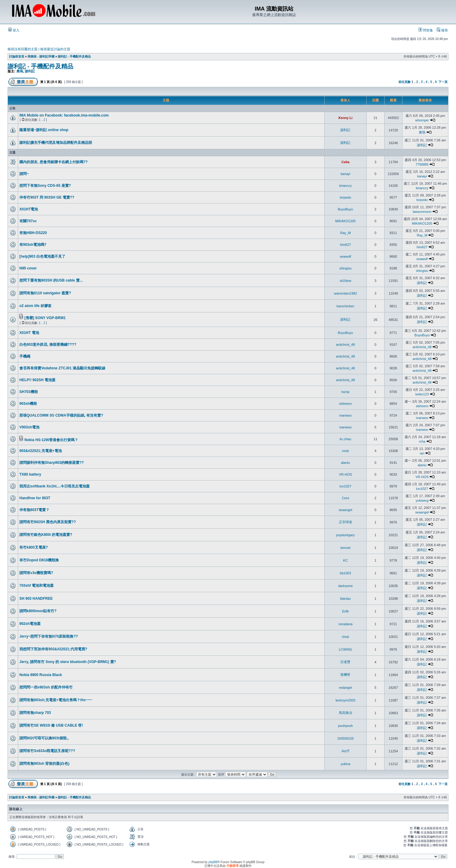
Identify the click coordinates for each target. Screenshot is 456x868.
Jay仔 (345, 751)
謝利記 (30, 71)
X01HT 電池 (29, 333)
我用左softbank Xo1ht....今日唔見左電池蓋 (55, 486)
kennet (345, 548)
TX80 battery (30, 474)
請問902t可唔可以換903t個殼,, (44, 738)
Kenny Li (345, 118)
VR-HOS (346, 474)
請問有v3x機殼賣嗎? (36, 573)
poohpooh (345, 726)
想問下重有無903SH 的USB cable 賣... (51, 280)
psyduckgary (345, 535)
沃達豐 (345, 662)
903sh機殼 (28, 404)
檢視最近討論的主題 (55, 49)
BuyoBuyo (345, 209)
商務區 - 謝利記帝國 (41, 56)
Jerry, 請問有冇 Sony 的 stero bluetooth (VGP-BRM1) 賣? (68, 662)
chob (345, 637)
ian (422, 453)
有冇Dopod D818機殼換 (39, 560)
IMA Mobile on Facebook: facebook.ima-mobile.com (64, 115)
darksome (345, 586)
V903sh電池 (29, 427)
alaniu (345, 463)
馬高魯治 (345, 713)
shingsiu (345, 268)
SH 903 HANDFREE (36, 599)
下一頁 (443, 82)
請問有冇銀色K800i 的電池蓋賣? (46, 535)
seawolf (345, 256)
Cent (345, 498)
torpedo (345, 197)
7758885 (422, 164)
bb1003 (346, 573)
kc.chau (345, 439)
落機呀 (345, 675)
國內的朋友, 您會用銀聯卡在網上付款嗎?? (53, 162)
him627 (345, 245)
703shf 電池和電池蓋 (36, 586)
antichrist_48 (345, 345)
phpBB (213, 862)
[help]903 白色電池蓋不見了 (42, 256)
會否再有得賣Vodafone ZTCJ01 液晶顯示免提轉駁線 (62, 368)
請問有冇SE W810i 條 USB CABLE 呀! (51, 725)
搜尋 (442, 30)
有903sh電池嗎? (33, 245)
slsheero (345, 404)
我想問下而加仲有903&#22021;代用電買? (53, 649)
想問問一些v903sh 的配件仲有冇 (46, 687)
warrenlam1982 (345, 293)
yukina (345, 764)
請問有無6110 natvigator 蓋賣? (45, 293)
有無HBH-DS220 (33, 233)
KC (345, 560)
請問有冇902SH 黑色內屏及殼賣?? (48, 522)
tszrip (345, 392)
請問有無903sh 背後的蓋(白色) (44, 764)
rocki (345, 451)
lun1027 (345, 486)
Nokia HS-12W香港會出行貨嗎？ (51, 440)
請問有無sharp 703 (35, 713)
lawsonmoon (422, 212)
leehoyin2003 (345, 700)
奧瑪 (20, 71)
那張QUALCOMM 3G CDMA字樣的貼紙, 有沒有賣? (61, 415)
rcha (422, 441)
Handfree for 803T (35, 498)
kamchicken (345, 306)
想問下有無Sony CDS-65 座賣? (45, 186)
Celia (345, 162)
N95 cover (28, 268)
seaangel (346, 510)
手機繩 (25, 356)
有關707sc (28, 221)
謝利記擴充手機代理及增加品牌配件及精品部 (56, 143)
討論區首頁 (17, 56)
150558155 (345, 738)
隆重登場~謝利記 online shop (44, 130)
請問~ (24, 174)
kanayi (345, 174)
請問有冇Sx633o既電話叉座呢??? (47, 751)
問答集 (426, 30)
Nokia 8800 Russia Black (41, 675)
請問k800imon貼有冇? (38, 611)
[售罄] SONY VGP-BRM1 (45, 318)
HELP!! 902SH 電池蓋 (37, 380)
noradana (346, 624)
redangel (345, 688)
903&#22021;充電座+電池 (41, 451)
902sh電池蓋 (30, 624)
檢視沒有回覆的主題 (23, 49)
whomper (422, 120)
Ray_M (345, 233)
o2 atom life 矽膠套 (35, 306)
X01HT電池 (29, 209)
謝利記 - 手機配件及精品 (74, 56)
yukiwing (422, 500)
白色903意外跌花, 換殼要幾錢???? (48, 345)
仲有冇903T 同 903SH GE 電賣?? (47, 197)
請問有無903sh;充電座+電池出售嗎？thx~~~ (56, 700)
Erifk (345, 611)
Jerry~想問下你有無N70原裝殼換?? (49, 636)
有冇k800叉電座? (34, 547)
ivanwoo (345, 415)
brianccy (345, 186)
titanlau (345, 599)
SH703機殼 (29, 392)
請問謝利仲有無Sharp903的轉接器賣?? (52, 463)
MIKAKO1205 (345, 221)
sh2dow (345, 281)
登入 (14, 30)
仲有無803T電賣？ (34, 510)
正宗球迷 (345, 522)
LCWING (345, 649)
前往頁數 (405, 82)
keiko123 (422, 394)
